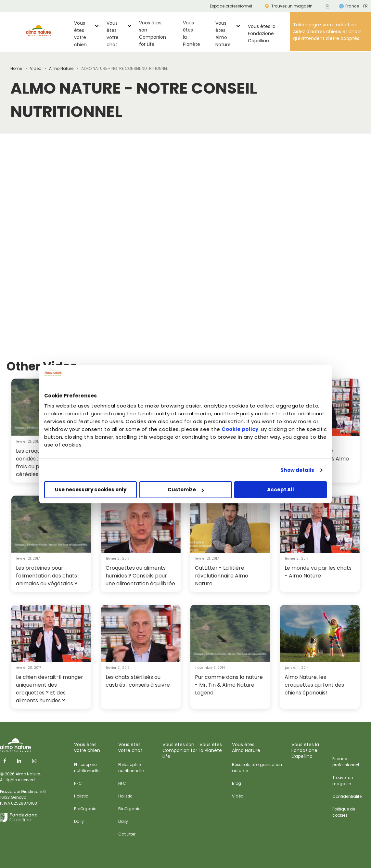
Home (16, 68)
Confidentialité (347, 796)
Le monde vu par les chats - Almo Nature (318, 572)
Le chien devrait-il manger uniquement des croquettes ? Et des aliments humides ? (50, 689)
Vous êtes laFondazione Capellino (262, 33)
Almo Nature (61, 68)
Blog (237, 783)
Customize (186, 490)
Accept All (281, 490)
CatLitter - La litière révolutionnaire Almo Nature (222, 576)
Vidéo (238, 796)
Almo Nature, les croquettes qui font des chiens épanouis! (314, 685)
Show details (297, 470)
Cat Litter (127, 834)
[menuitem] (327, 6)
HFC (78, 783)
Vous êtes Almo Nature (223, 34)
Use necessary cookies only (91, 490)
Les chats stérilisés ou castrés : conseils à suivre (138, 681)
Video (36, 68)
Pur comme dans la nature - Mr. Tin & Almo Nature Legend (229, 685)
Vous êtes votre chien (80, 34)
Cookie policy (240, 429)
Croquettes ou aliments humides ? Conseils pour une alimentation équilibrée (140, 576)
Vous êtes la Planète (192, 33)
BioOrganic (85, 809)
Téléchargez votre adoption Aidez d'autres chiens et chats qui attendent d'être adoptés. (327, 32)
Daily (79, 821)
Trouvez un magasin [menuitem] (289, 6)
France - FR (353, 6)
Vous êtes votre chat (113, 34)
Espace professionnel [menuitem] (231, 6)
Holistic (81, 796)
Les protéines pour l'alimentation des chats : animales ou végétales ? (48, 576)
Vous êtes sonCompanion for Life (153, 33)
